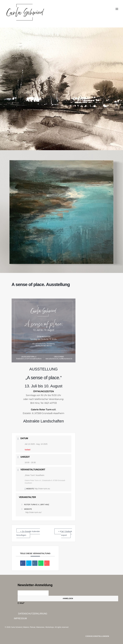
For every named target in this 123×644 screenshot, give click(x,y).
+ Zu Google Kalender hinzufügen (28, 533)
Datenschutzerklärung (33, 614)
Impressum (20, 618)
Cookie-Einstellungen (97, 636)
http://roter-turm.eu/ (34, 512)
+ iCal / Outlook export (65, 533)
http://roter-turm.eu (42, 489)
